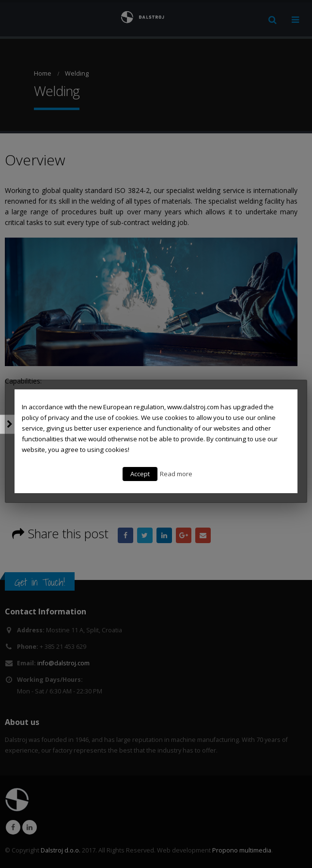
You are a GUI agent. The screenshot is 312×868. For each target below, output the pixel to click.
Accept (140, 474)
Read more (176, 474)
